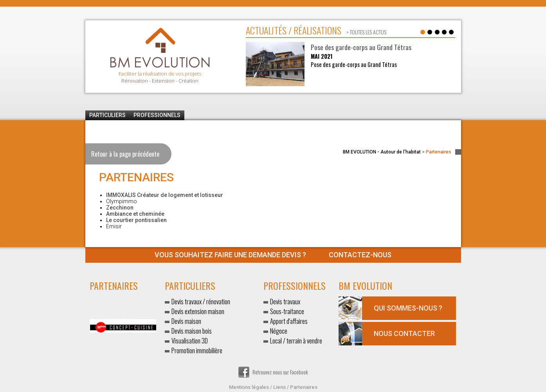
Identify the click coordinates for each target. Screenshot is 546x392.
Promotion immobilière (197, 350)
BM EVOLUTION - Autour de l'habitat (382, 152)
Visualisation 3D (190, 341)
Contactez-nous (273, 255)
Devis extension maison (198, 311)
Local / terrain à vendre (296, 341)
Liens (279, 387)
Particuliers (107, 115)
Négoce (279, 331)
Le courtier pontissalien (136, 220)
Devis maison (186, 321)
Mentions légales (249, 387)
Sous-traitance (287, 311)
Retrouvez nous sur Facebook (273, 372)
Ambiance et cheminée (135, 214)
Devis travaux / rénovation (201, 301)
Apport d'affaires (289, 321)
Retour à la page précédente (125, 154)
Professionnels (157, 115)
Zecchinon (120, 208)
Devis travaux (285, 301)
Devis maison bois (192, 331)
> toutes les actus (366, 32)
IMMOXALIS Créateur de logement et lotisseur (165, 195)
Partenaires (304, 387)
